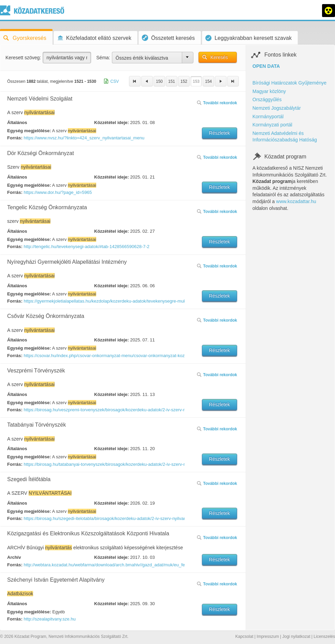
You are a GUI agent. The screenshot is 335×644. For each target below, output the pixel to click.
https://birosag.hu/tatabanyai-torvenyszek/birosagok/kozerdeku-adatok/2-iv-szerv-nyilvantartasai (104, 464)
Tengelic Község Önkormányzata (47, 207)
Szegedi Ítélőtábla (29, 479)
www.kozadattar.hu (296, 201)
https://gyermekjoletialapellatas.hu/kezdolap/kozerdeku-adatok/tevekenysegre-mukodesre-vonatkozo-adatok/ (104, 301)
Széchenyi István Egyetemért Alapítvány (56, 580)
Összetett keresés (168, 38)
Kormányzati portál (272, 125)
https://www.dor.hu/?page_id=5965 (58, 192)
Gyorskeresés (25, 38)
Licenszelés (324, 637)
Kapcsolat (244, 637)
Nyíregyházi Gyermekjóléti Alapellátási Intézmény (67, 262)
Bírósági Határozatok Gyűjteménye (289, 83)
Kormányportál (268, 117)
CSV (115, 81)
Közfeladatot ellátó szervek (94, 38)
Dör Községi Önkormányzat (41, 153)
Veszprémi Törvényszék (36, 371)
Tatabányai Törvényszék (37, 425)
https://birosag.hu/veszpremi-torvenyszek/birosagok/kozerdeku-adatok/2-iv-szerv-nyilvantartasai (104, 410)
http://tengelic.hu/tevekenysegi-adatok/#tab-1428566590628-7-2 (86, 247)
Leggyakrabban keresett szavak (249, 38)
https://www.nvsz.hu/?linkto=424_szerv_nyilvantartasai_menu (84, 138)
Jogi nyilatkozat (296, 637)
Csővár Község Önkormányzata (46, 316)
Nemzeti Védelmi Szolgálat (40, 99)
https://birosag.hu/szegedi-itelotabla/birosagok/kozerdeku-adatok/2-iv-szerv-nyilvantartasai (104, 518)
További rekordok (217, 103)
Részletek (220, 133)
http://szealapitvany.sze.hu (49, 619)
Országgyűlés (267, 99)
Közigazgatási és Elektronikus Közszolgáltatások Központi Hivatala (88, 533)
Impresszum (268, 637)
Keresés (219, 57)
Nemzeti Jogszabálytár (277, 108)
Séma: (103, 58)
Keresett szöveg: (23, 58)
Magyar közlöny (269, 91)
